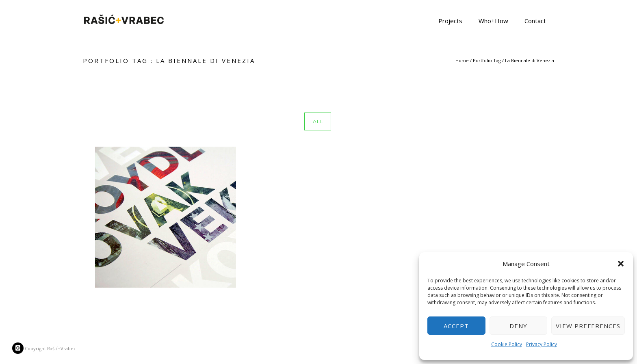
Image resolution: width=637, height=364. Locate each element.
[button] (621, 264)
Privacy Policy (542, 344)
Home (462, 60)
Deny (518, 326)
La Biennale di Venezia (530, 60)
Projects (450, 20)
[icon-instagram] (18, 348)
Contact (535, 20)
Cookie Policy (507, 344)
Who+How (493, 20)
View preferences (588, 326)
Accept (456, 326)
